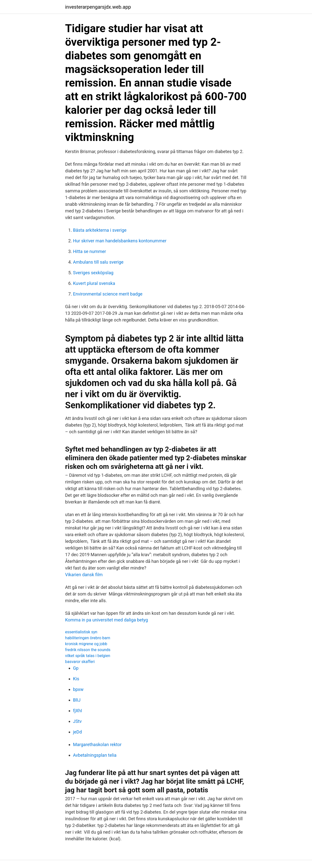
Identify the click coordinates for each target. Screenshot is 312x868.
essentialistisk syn (81, 632)
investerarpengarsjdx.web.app (98, 7)
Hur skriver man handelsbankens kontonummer (120, 241)
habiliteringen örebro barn (88, 638)
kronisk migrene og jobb (86, 644)
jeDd (78, 732)
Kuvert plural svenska (94, 283)
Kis (76, 679)
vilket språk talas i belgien (88, 656)
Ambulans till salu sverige (98, 262)
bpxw (78, 689)
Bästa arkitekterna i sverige (100, 230)
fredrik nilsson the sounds (88, 650)
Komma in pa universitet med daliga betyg (107, 620)
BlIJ (77, 700)
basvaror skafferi (80, 662)
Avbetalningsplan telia (95, 755)
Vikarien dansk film (84, 575)
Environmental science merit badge (108, 294)
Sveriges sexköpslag (93, 273)
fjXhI (78, 711)
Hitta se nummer (90, 251)
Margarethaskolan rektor (97, 744)
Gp (76, 668)
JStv (77, 721)
